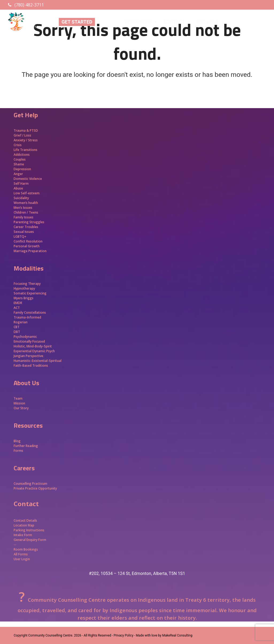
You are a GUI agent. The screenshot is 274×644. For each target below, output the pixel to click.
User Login (22, 559)
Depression (22, 169)
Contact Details (25, 520)
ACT (17, 308)
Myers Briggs (24, 298)
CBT (17, 327)
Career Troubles (26, 227)
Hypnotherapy (24, 288)
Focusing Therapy (27, 284)
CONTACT (177, 22)
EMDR (18, 303)
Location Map (24, 525)
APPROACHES (249, 22)
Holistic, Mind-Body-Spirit (33, 346)
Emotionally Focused (29, 341)
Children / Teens (26, 212)
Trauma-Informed (28, 317)
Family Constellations (30, 312)
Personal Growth (27, 246)
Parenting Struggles (29, 222)
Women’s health (26, 203)
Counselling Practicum (30, 484)
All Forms (21, 554)
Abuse (18, 188)
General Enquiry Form (30, 540)
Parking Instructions (29, 530)
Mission (19, 403)
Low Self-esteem (27, 193)
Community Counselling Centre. (51, 635)
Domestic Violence (28, 179)
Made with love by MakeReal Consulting (164, 635)
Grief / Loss (23, 135)
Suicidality (21, 198)
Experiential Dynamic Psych (34, 351)
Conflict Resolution (28, 241)
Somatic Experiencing (30, 293)
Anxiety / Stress (26, 140)
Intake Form (23, 535)
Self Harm (21, 183)
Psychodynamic (25, 337)
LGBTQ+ (20, 236)
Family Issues (24, 217)
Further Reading (26, 446)
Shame (19, 164)
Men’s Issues (23, 208)
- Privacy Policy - (124, 635)
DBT (17, 332)
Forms (18, 451)
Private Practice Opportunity (35, 488)
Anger (18, 174)
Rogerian (21, 322)
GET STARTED (77, 22)
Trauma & (22, 130)
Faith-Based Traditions (31, 365)
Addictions (22, 155)
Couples (20, 159)
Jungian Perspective (28, 356)
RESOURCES (141, 22)
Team (18, 398)
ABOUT (109, 22)
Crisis (18, 145)
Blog (17, 441)
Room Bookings (26, 549)
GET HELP (211, 22)
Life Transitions (26, 150)
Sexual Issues (24, 232)
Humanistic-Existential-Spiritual (38, 361)
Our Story (21, 408)
